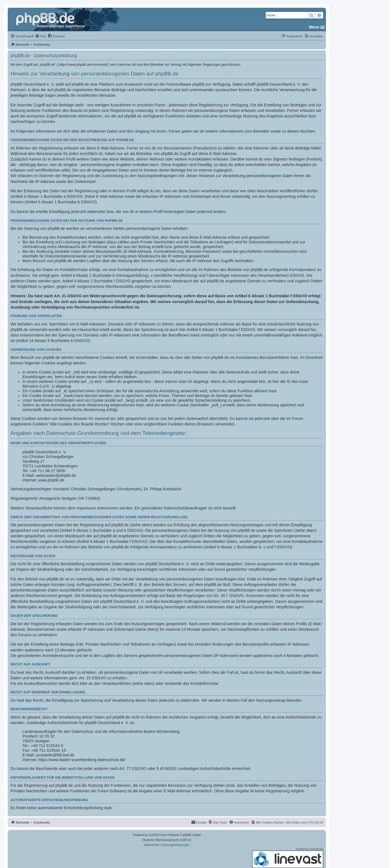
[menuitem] (41, 36)
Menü (314, 27)
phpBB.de (185, 840)
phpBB (152, 835)
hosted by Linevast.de (288, 858)
